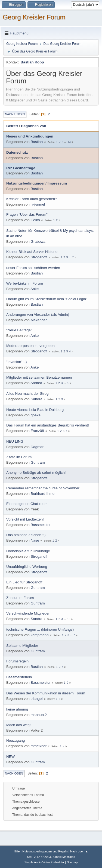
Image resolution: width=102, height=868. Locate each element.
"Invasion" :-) (16, 362)
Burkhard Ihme (43, 494)
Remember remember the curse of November (43, 488)
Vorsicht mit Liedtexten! (25, 519)
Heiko (35, 220)
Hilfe (17, 851)
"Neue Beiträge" (19, 330)
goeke (36, 415)
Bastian (37, 142)
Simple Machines (64, 857)
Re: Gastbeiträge (21, 168)
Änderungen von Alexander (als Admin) (38, 315)
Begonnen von (34, 126)
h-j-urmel (38, 204)
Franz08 (37, 431)
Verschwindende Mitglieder (28, 613)
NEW (10, 757)
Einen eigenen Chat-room (27, 504)
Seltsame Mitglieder (22, 646)
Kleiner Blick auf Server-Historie (32, 252)
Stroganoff (39, 257)
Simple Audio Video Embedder (44, 862)
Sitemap (72, 862)
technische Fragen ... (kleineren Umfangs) (40, 629)
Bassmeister (41, 525)
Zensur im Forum (20, 598)
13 (69, 142)
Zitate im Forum (19, 457)
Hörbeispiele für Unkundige (28, 551)
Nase (35, 540)
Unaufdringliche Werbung (27, 567)
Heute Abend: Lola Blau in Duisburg (35, 410)
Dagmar (37, 447)
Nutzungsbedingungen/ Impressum (37, 183)
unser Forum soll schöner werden (33, 268)
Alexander (39, 320)
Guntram (38, 462)
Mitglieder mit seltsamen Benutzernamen (39, 377)
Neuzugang (16, 740)
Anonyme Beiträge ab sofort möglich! (36, 473)
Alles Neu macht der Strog (27, 394)
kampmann (40, 635)
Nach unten (15, 114)
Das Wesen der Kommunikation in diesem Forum (46, 693)
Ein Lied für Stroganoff (24, 582)
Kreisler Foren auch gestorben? (32, 199)
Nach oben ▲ (79, 851)
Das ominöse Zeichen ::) (26, 535)
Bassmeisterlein (19, 677)
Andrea (36, 383)
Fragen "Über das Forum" (27, 214)
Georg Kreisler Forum (34, 17)
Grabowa (38, 242)
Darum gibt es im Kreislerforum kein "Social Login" (47, 299)
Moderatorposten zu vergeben (30, 346)
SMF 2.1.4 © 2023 (39, 857)
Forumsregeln (17, 661)
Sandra (37, 399)
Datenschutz (17, 152)
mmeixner (39, 746)
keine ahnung (17, 709)
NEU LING (15, 441)
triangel (37, 699)
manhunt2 (39, 715)
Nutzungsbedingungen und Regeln (45, 851)
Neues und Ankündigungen (30, 136)
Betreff (12, 126)
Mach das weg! (18, 725)
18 (69, 619)
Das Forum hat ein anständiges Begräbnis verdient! (48, 425)
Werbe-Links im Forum (25, 283)
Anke (35, 289)
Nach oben (14, 773)
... (66, 142)
